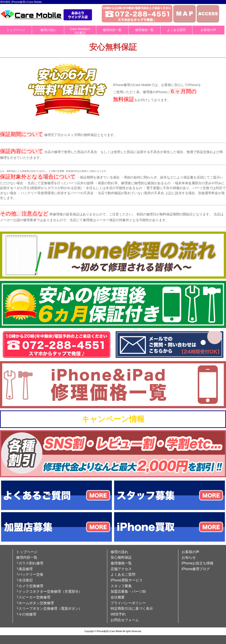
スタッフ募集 (121, 586)
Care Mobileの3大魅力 (80, 31)
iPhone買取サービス (127, 580)
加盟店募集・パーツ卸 (128, 591)
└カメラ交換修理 (30, 586)
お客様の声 (208, 30)
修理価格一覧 (144, 30)
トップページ (16, 30)
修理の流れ (48, 30)
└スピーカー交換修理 (33, 597)
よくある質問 (176, 30)
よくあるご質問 (123, 574)
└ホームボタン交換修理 (35, 603)
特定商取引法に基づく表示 (132, 609)
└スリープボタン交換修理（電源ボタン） (49, 609)
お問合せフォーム (125, 620)
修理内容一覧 (112, 30)
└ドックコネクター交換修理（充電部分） (49, 591)
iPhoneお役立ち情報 (198, 563)
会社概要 (118, 597)
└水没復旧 (24, 580)
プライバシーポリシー (128, 603)
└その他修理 (26, 614)
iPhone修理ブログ (196, 569)
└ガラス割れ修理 (30, 563)
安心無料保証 (121, 557)
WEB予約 (118, 614)
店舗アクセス (121, 569)
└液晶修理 (24, 569)
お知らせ (189, 557)
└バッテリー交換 (30, 574)
